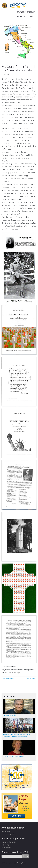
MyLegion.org (6, 847)
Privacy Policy (22, 863)
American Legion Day (9, 834)
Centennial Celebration (9, 842)
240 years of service (10, 715)
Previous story (8, 679)
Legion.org (5, 845)
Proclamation (6, 831)
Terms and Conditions (9, 863)
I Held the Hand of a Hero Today (14, 756)
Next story (31, 679)
